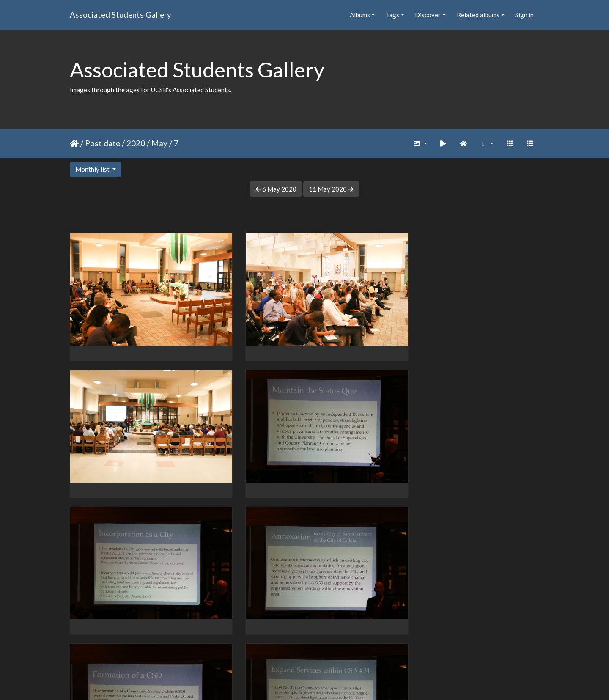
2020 (136, 143)
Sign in (524, 15)
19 (340, 651)
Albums (360, 15)
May (159, 143)
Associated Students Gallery (121, 15)
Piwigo (322, 682)
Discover (428, 15)
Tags (392, 15)
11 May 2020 (331, 189)
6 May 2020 (276, 189)
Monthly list (93, 169)
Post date (103, 143)
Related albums (478, 15)
